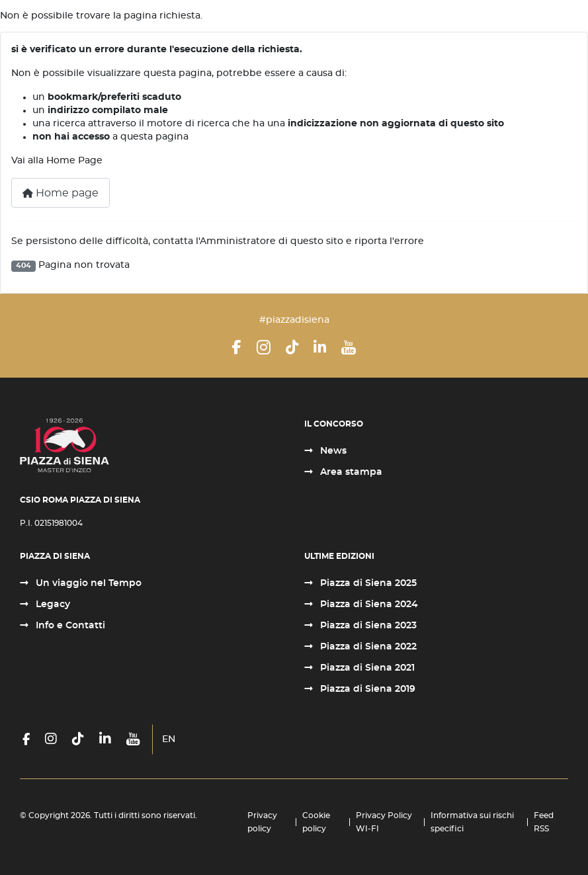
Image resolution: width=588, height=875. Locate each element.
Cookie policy (316, 822)
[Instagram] (264, 347)
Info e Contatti (69, 626)
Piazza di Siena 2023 (367, 626)
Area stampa (350, 472)
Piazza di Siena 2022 (367, 647)
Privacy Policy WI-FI (384, 822)
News (332, 451)
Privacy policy (262, 822)
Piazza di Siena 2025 (367, 583)
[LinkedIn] (320, 347)
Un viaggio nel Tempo (87, 583)
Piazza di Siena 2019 (366, 689)
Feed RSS (544, 822)
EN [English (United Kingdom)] (169, 739)
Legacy (52, 604)
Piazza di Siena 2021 (366, 668)
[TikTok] (292, 347)
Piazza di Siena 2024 (368, 604)
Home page (61, 193)
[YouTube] (349, 347)
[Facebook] (237, 347)
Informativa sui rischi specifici (472, 822)
